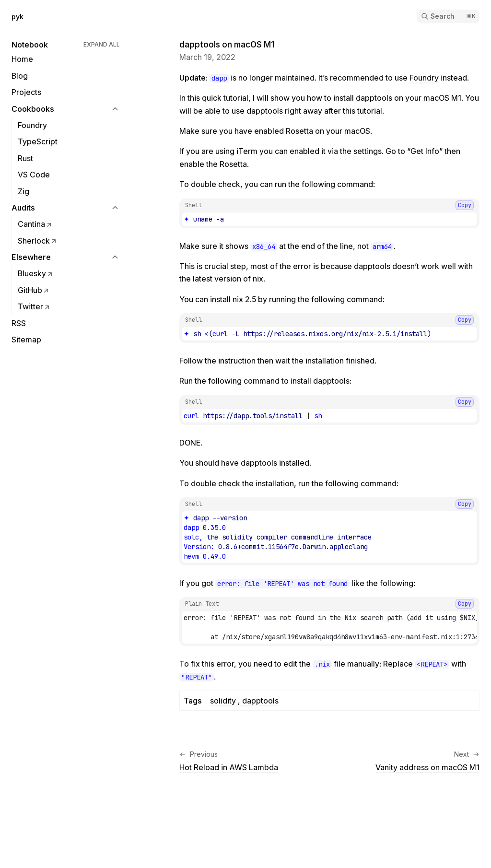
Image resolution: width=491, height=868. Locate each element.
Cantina (35, 224)
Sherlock (38, 241)
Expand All (102, 44)
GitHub (34, 290)
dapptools (259, 701)
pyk (18, 17)
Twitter (34, 306)
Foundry (424, 78)
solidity (224, 701)
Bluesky (36, 273)
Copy (465, 205)
